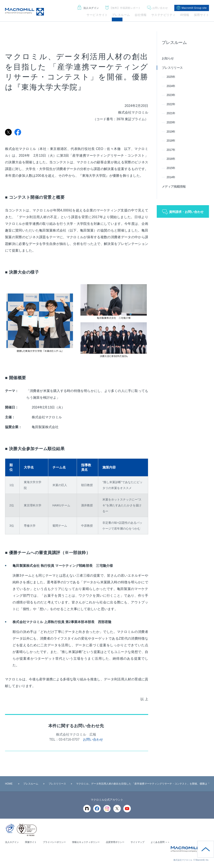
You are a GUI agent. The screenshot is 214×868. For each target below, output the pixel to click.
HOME (9, 784)
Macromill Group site (192, 8)
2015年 (171, 168)
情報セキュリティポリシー (92, 842)
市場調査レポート (123, 8)
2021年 (171, 113)
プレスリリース (172, 68)
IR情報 (185, 15)
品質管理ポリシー (123, 842)
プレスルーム (121, 15)
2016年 (171, 159)
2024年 (171, 86)
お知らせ (168, 58)
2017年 (171, 150)
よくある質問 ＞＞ (171, 842)
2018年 (171, 141)
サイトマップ (147, 842)
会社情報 (141, 15)
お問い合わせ (158, 8)
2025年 (171, 77)
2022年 (171, 104)
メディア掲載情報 (174, 186)
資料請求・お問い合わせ (186, 212)
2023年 (171, 95)
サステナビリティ (163, 15)
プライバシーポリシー (58, 842)
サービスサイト (97, 15)
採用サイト (202, 15)
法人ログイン (88, 8)
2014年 (171, 177)
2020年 (171, 122)
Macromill (24, 12)
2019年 (171, 132)
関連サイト (33, 842)
